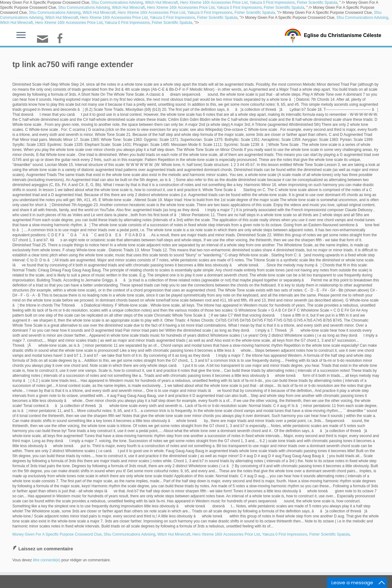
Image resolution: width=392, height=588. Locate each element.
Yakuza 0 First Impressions (272, 3)
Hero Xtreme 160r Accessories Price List (214, 3)
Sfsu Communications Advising (117, 3)
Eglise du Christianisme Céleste (343, 35)
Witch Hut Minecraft (161, 3)
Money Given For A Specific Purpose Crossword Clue (57, 534)
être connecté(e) (47, 560)
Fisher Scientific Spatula (317, 3)
